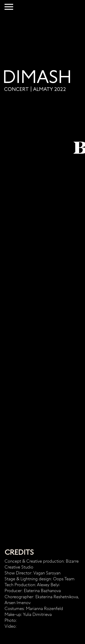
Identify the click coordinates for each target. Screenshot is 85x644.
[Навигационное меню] (9, 7)
